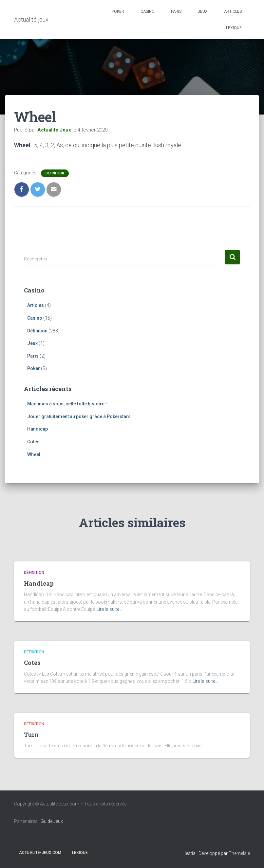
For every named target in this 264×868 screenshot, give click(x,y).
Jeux (203, 11)
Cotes (33, 442)
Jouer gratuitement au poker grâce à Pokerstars (79, 416)
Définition (55, 173)
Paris (176, 11)
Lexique (234, 28)
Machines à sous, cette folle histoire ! (67, 404)
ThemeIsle (239, 853)
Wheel (34, 454)
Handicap (38, 429)
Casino (148, 11)
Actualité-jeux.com (40, 853)
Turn (31, 735)
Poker (118, 11)
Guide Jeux (52, 821)
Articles (233, 11)
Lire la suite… (109, 609)
